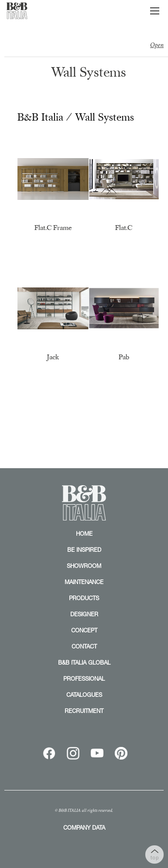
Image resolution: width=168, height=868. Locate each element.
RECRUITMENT (84, 711)
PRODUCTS (84, 598)
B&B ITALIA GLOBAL (84, 662)
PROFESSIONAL (84, 679)
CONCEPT (84, 630)
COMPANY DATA (84, 827)
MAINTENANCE (84, 582)
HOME (84, 534)
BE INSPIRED (84, 550)
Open (157, 45)
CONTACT (84, 646)
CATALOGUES (84, 695)
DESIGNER (84, 614)
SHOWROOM (84, 566)
